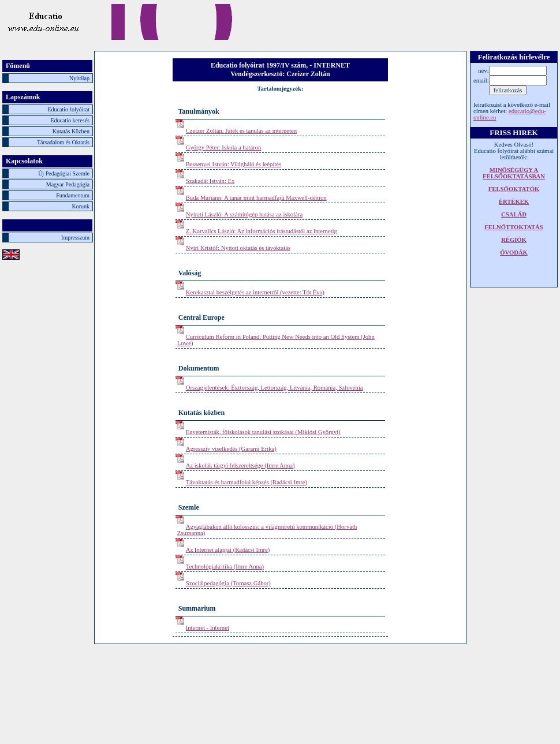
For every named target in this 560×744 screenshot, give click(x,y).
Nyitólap (79, 78)
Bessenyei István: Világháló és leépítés (234, 164)
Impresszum (75, 238)
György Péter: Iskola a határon (224, 147)
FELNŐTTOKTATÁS (514, 227)
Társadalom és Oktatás (63, 142)
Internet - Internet (208, 628)
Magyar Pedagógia (68, 184)
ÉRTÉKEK (514, 202)
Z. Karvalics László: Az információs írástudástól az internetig (262, 231)
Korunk (81, 206)
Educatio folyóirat (69, 109)
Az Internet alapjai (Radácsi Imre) (228, 550)
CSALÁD (514, 214)
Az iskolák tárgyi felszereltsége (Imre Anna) (240, 466)
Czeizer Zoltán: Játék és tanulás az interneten (241, 131)
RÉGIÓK (514, 240)
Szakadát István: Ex (210, 181)
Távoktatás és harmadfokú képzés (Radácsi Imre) (247, 482)
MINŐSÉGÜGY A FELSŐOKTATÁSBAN (514, 173)
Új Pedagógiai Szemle (64, 173)
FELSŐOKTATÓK (514, 189)
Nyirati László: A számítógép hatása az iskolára (244, 214)
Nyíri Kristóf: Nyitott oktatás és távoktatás (238, 248)
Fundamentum (73, 195)
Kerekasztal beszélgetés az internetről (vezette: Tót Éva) (255, 292)
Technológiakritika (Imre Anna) (225, 567)
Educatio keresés (70, 120)
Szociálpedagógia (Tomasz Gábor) (228, 583)
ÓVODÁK (514, 253)
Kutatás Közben (71, 131)
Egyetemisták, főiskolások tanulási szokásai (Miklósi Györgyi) (263, 432)
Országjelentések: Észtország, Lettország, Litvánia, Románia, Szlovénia (275, 388)
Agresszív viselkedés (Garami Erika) (231, 449)
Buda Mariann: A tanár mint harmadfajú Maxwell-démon (256, 198)
